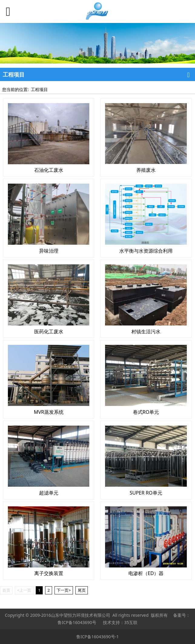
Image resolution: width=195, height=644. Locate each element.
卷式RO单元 (146, 412)
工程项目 (39, 89)
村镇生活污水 (146, 332)
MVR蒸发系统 (49, 412)
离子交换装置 (49, 573)
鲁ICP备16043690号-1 (98, 637)
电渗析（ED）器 (146, 573)
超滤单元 (49, 493)
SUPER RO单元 (146, 493)
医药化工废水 (49, 332)
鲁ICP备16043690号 (77, 622)
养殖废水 (146, 170)
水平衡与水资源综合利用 (146, 251)
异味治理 (49, 251)
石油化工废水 (49, 170)
